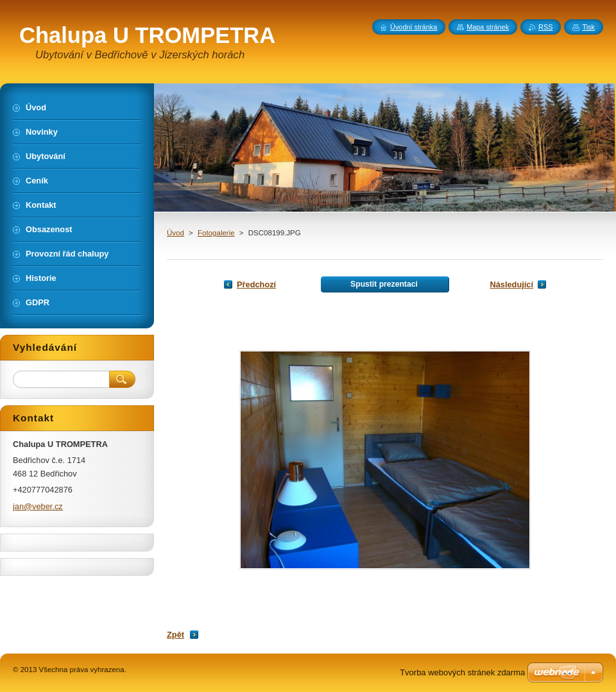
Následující (511, 284)
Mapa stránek (488, 27)
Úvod (175, 233)
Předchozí (256, 284)
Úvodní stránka (414, 27)
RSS (545, 27)
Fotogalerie (216, 233)
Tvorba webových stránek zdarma (462, 672)
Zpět (175, 635)
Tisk (588, 27)
